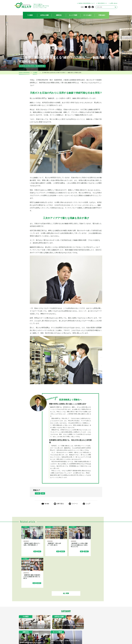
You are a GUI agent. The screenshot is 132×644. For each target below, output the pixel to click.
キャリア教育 (73, 15)
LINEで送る (60, 504)
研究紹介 (83, 553)
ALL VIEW (66, 563)
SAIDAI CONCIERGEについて (87, 3)
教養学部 (60, 553)
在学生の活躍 (44, 15)
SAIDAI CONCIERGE (24, 73)
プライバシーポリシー (72, 637)
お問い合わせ (114, 3)
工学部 (38, 493)
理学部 (38, 553)
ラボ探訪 (30, 15)
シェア (88, 504)
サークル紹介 (88, 15)
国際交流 (59, 15)
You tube (47, 504)
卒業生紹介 (102, 15)
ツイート (75, 504)
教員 (43, 493)
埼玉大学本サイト (102, 3)
